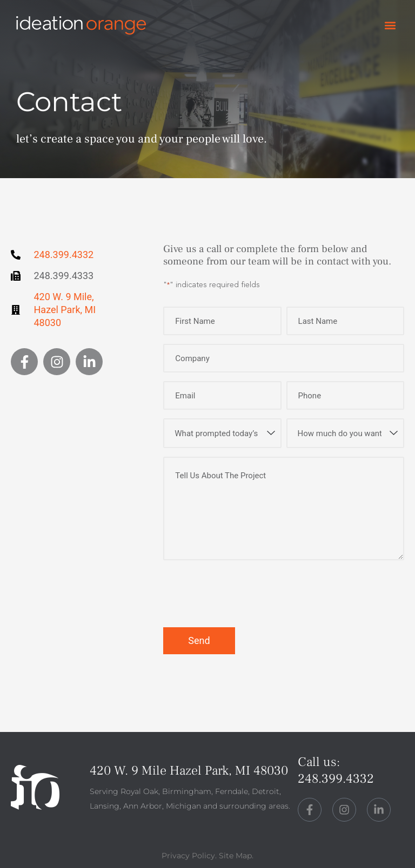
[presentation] (245, 594)
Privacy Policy (188, 856)
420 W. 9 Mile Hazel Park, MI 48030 (189, 771)
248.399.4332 (336, 779)
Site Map (235, 856)
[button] (390, 26)
